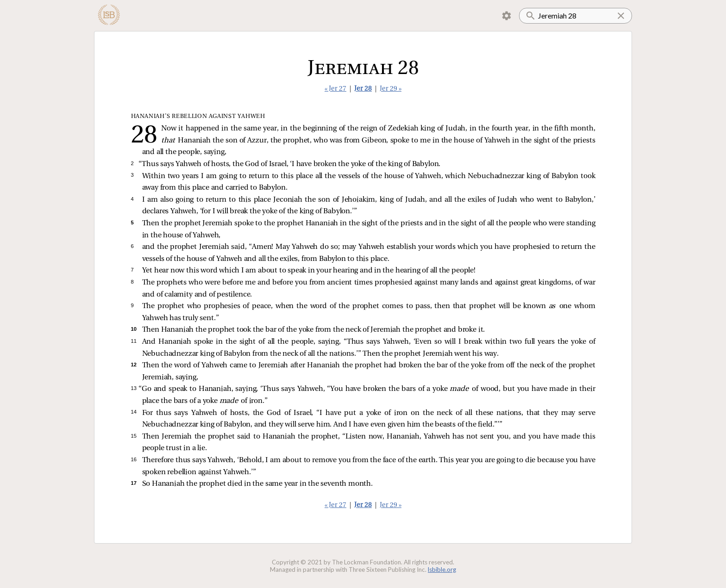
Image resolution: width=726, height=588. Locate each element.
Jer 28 (363, 89)
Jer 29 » (391, 89)
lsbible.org (442, 569)
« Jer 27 (335, 89)
